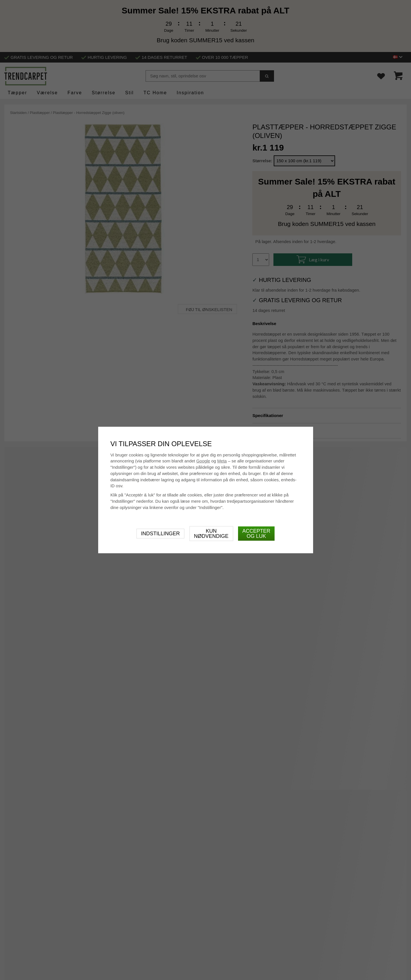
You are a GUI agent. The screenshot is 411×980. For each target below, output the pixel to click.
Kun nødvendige (211, 534)
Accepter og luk (256, 534)
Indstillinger (160, 534)
